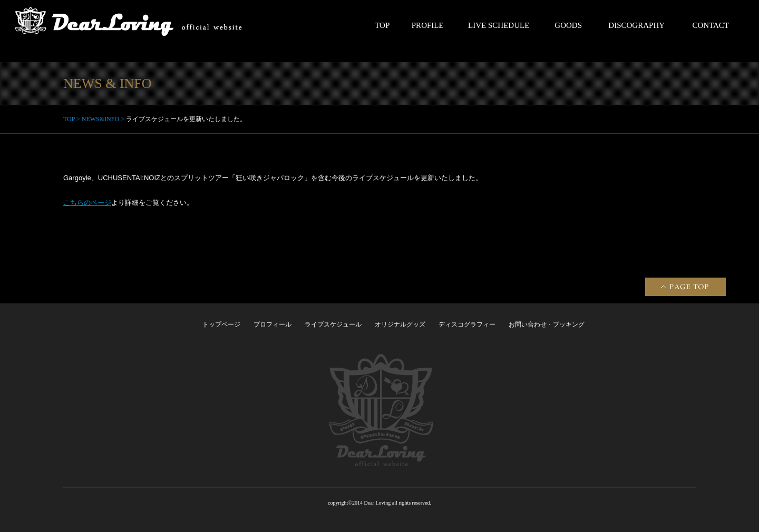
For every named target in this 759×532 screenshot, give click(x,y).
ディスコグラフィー (467, 324)
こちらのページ (87, 203)
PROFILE (428, 25)
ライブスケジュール (333, 324)
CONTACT (711, 25)
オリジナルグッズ (400, 324)
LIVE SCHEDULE (499, 25)
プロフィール (273, 324)
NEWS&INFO (100, 119)
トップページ (221, 324)
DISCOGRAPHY (636, 25)
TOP (382, 25)
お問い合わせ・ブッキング (547, 324)
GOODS (568, 25)
